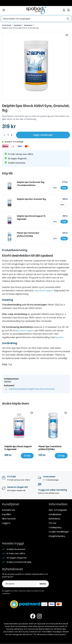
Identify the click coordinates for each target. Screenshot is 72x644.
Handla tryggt (13, 544)
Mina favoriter (9, 519)
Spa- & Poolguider (58, 511)
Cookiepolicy (55, 528)
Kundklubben (55, 515)
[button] (14, 604)
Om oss (53, 524)
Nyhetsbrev (54, 519)
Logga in (6, 524)
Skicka (43, 584)
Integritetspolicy (57, 537)
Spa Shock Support (45, 292)
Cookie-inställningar (59, 532)
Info (52, 189)
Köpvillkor (7, 515)
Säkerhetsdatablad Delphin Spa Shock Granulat (29, 390)
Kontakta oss (9, 511)
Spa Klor (60, 338)
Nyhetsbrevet (12, 569)
